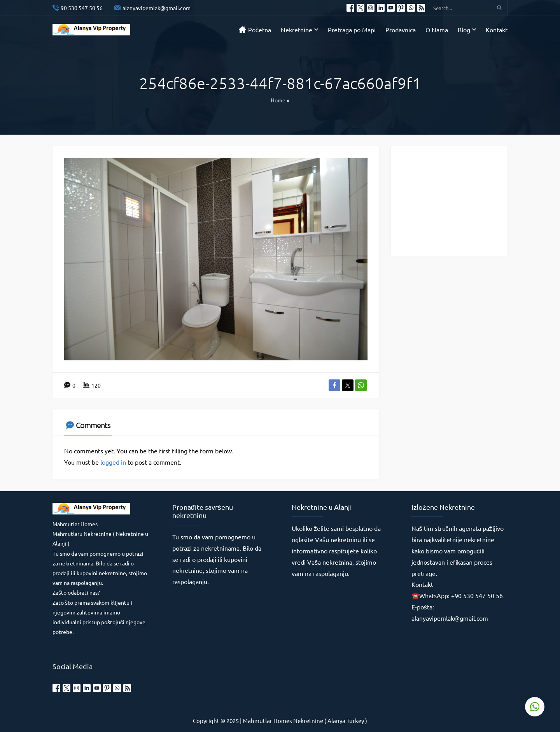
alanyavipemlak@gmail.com (157, 8)
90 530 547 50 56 (82, 8)
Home (278, 100)
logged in (113, 462)
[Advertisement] (455, 201)
